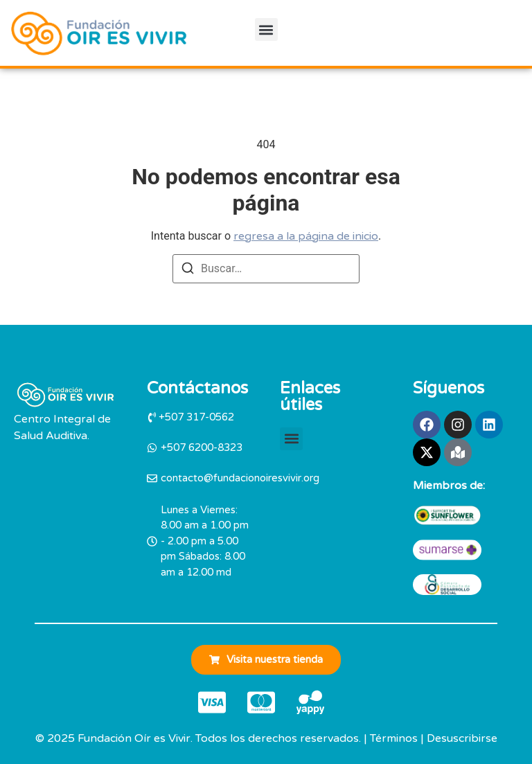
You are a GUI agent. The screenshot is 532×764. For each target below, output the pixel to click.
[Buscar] (188, 270)
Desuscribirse (462, 738)
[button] (266, 29)
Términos (394, 738)
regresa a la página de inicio (306, 236)
